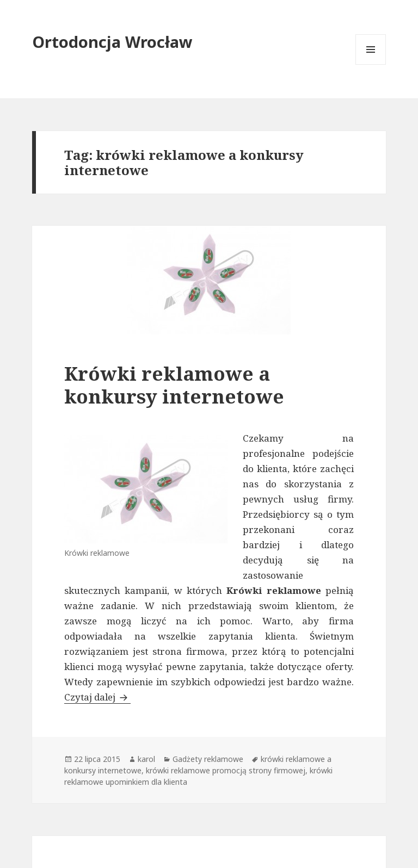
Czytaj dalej (97, 697)
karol (146, 759)
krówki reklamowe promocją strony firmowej (226, 770)
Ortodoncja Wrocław (112, 42)
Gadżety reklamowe (208, 759)
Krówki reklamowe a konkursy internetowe (174, 385)
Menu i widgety (371, 64)
